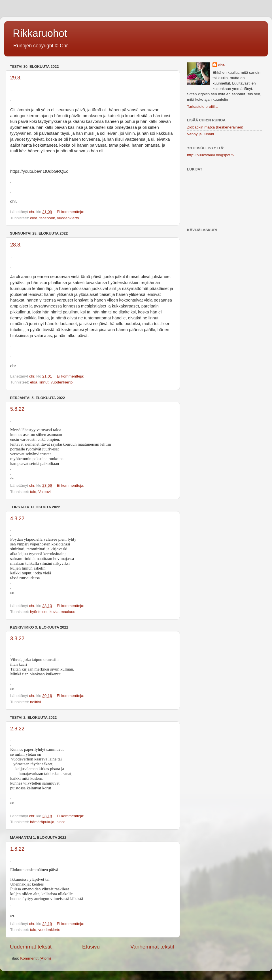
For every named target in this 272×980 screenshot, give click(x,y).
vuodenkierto (68, 218)
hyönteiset (39, 612)
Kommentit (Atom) (36, 958)
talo (33, 492)
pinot (60, 822)
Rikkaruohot (40, 33)
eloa (34, 218)
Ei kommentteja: (71, 212)
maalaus (68, 612)
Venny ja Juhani (200, 134)
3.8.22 (17, 638)
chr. (222, 65)
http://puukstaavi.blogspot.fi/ (211, 155)
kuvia (54, 612)
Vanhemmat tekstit (152, 947)
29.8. (16, 78)
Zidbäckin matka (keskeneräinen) (215, 127)
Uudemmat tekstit (31, 947)
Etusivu (91, 947)
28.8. (16, 245)
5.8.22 (17, 409)
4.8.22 (17, 519)
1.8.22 (17, 849)
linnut (44, 382)
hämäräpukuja (42, 822)
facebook (47, 218)
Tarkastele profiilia (202, 107)
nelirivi (35, 702)
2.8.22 (17, 729)
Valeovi (44, 492)
